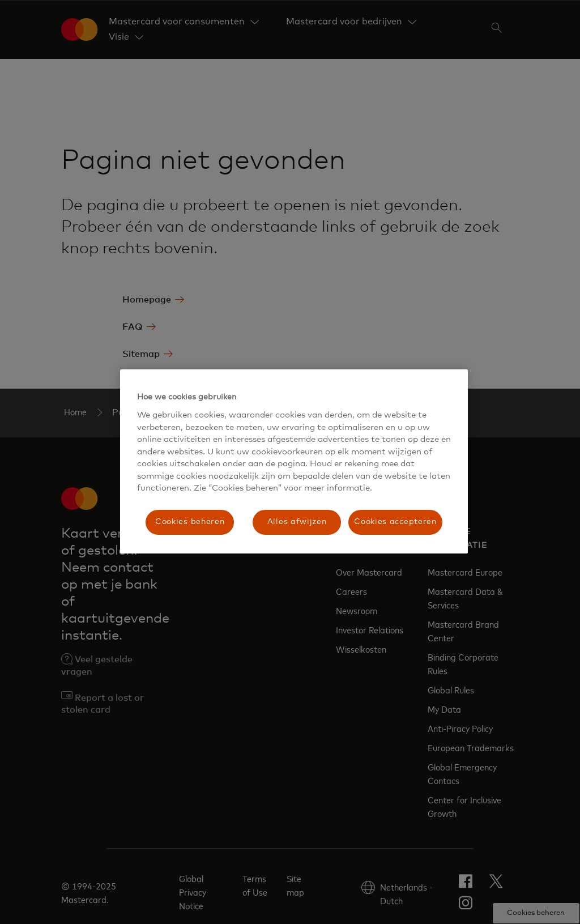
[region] (294, 461)
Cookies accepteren (395, 522)
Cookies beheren (190, 522)
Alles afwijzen (297, 522)
